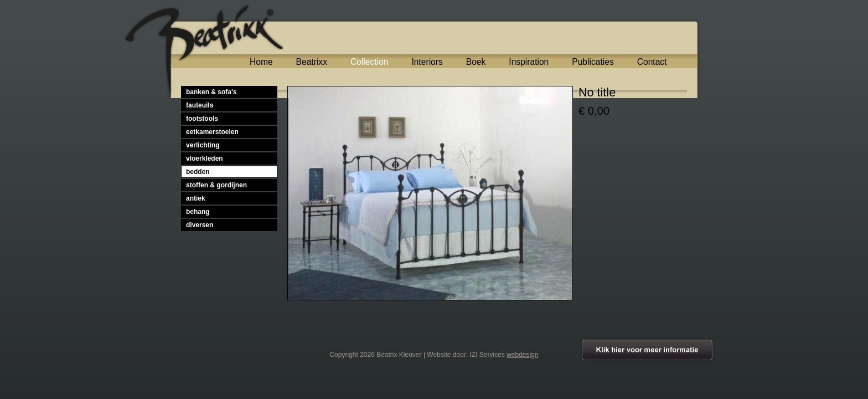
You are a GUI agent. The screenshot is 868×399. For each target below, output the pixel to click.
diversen (200, 225)
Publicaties (593, 62)
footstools (202, 119)
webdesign (522, 355)
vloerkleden (205, 158)
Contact (652, 62)
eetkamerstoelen (212, 132)
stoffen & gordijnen (216, 185)
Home (261, 62)
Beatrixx (312, 62)
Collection (369, 62)
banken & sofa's (211, 92)
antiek (196, 198)
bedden (198, 172)
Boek (476, 62)
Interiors (427, 62)
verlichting (203, 145)
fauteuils (200, 105)
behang (198, 212)
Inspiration (529, 62)
